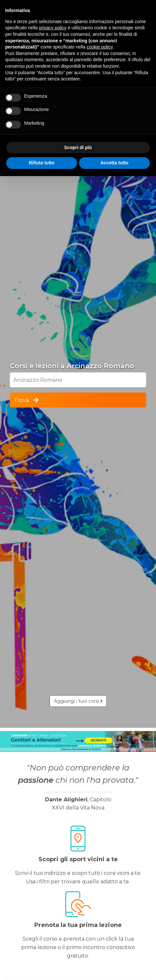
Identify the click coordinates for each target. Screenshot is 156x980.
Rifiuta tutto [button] (42, 163)
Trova (27, 400)
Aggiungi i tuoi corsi (78, 701)
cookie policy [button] (100, 47)
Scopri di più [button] (78, 147)
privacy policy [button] (53, 28)
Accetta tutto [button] (115, 163)
